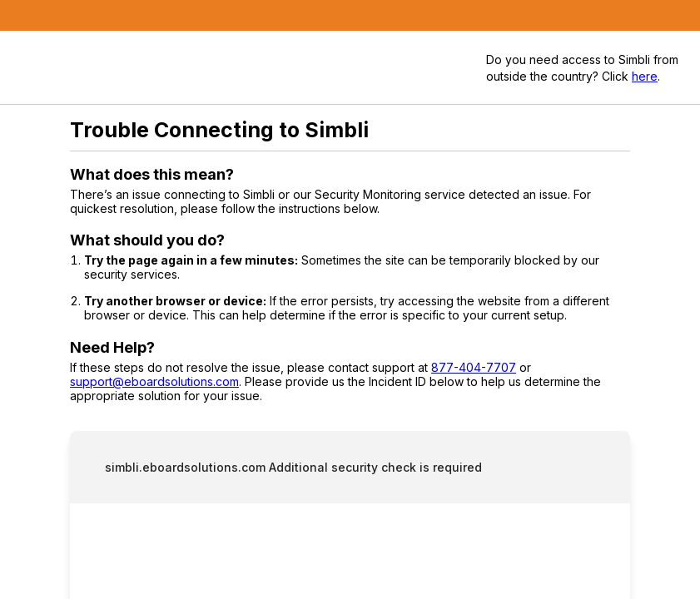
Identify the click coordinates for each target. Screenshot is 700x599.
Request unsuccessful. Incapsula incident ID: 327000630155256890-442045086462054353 (350, 299)
